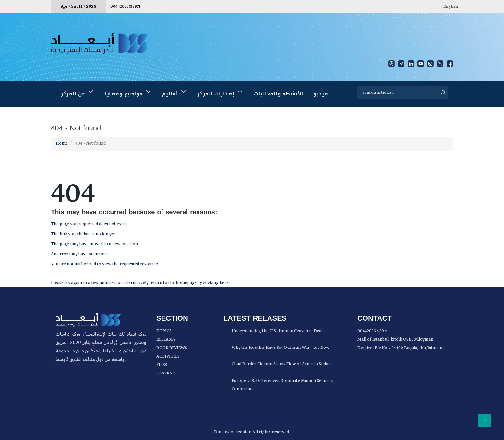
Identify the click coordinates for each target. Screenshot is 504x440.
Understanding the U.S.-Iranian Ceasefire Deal (277, 331)
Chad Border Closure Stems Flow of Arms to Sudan (281, 364)
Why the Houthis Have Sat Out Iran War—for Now (281, 348)
